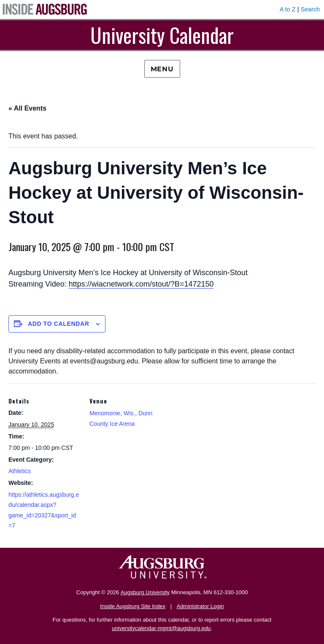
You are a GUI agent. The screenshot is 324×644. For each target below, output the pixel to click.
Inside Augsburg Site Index (133, 606)
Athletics (20, 471)
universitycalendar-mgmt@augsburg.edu (161, 628)
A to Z (288, 9)
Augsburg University (145, 592)
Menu (162, 69)
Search (310, 9)
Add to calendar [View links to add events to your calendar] (59, 324)
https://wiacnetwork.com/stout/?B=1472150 (141, 284)
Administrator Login (200, 606)
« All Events (27, 108)
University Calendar (162, 35)
